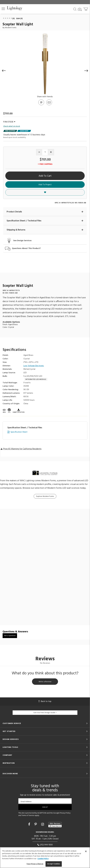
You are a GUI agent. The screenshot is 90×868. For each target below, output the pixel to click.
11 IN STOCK (9, 122)
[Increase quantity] (51, 152)
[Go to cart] (86, 9)
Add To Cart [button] (45, 176)
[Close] (86, 851)
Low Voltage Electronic (34, 366)
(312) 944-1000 (45, 845)
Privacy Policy (65, 813)
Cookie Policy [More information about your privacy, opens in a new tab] (43, 859)
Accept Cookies (54, 864)
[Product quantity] (45, 152)
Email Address (26, 802)
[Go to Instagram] (43, 825)
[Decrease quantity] (39, 152)
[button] (3, 9)
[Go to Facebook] (30, 825)
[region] (45, 858)
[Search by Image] (80, 9)
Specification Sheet (19, 432)
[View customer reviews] (55, 825)
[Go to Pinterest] (41, 105)
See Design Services (22, 241)
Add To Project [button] (45, 185)
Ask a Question (10, 636)
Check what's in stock (12, 126)
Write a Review (45, 682)
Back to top (45, 701)
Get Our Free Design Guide (45, 713)
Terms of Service (28, 815)
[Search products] (75, 9)
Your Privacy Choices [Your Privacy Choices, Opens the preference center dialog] (35, 864)
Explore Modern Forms (45, 496)
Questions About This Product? (26, 248)
